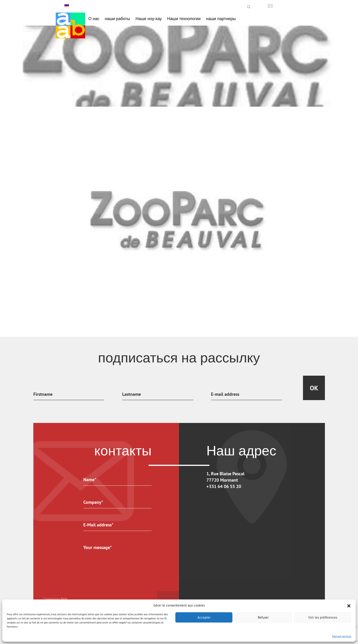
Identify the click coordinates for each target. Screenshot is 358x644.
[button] (349, 605)
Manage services (342, 636)
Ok (314, 388)
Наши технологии (184, 19)
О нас (94, 19)
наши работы (117, 19)
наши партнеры (221, 19)
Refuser (263, 617)
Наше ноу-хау (149, 19)
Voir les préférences (323, 617)
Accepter (204, 617)
